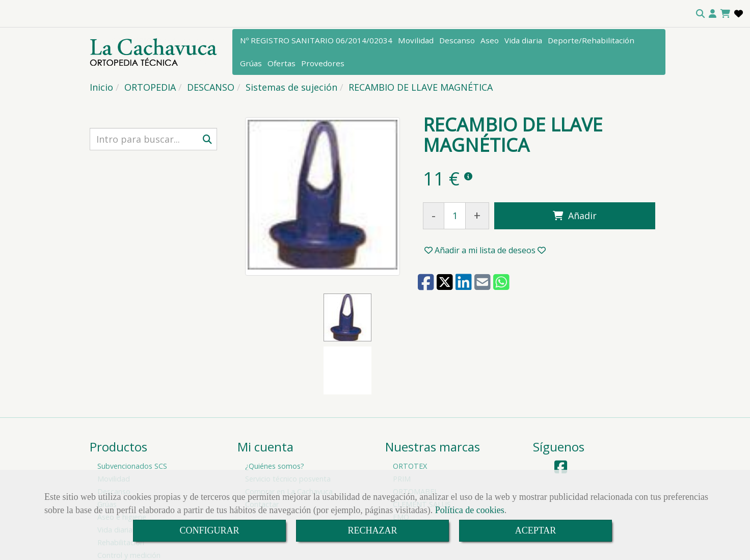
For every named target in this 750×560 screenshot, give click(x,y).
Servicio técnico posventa (288, 426)
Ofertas (282, 63)
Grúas (251, 63)
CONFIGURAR (209, 530)
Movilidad (416, 40)
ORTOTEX (410, 413)
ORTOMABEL (416, 438)
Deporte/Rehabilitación (591, 40)
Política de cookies (470, 510)
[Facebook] (561, 417)
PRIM (402, 426)
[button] (713, 14)
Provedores (323, 63)
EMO (401, 464)
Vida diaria (523, 40)
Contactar (262, 451)
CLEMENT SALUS (422, 451)
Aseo (490, 40)
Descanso (457, 40)
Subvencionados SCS (132, 413)
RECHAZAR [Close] (372, 530)
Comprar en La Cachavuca (289, 438)
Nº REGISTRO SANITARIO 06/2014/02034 (316, 40)
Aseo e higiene (122, 464)
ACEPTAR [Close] (536, 530)
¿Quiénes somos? (275, 413)
